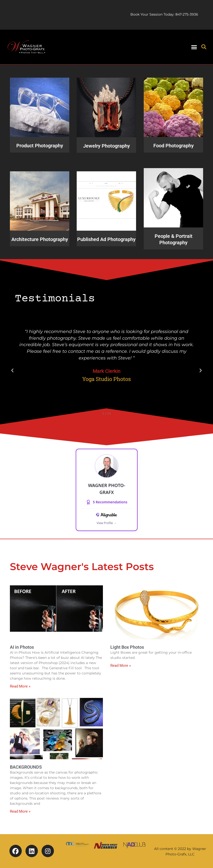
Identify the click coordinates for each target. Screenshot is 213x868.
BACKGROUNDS (26, 767)
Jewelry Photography (106, 146)
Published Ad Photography (106, 239)
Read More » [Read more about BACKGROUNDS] (20, 811)
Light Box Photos (127, 647)
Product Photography (40, 146)
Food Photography (173, 146)
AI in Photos (22, 647)
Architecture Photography (40, 239)
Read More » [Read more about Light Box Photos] (121, 666)
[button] (194, 47)
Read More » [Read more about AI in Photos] (20, 686)
